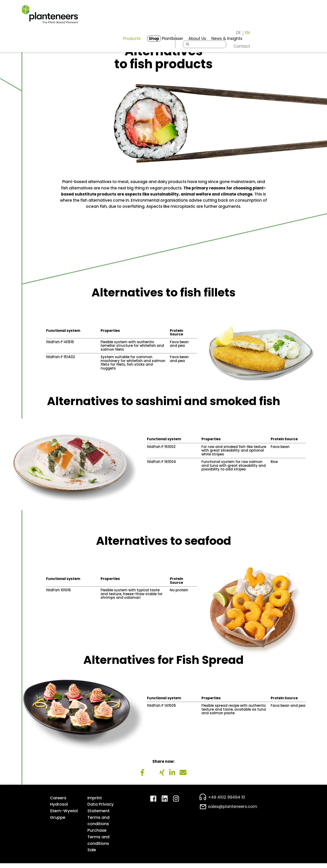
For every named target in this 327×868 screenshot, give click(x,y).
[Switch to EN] (303, 10)
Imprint (95, 802)
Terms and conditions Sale (98, 848)
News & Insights (207, 22)
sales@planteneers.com (233, 811)
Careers (58, 802)
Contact (297, 24)
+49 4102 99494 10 (227, 801)
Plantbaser (146, 22)
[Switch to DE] (294, 10)
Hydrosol (59, 809)
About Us (178, 22)
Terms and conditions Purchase (98, 828)
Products (113, 22)
